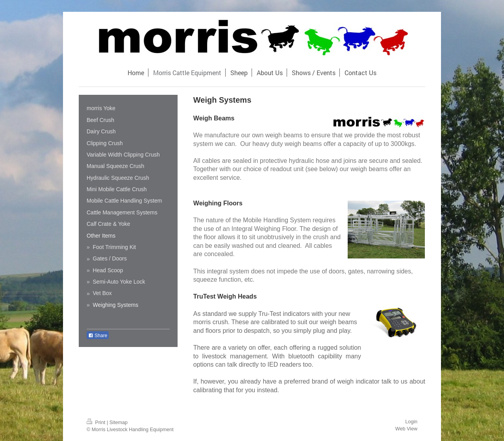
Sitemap (119, 423)
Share (98, 336)
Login (411, 422)
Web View (406, 429)
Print (97, 423)
